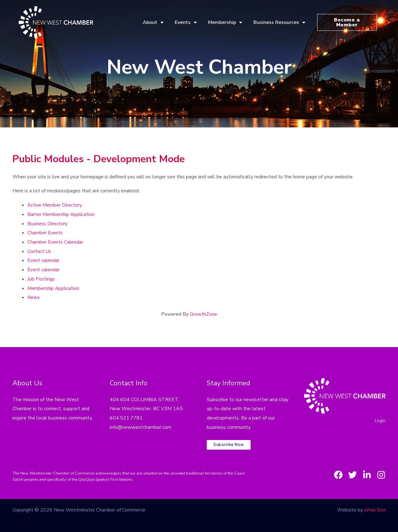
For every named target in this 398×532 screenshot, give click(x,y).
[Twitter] (345, 470)
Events (186, 22)
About (153, 22)
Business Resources (279, 22)
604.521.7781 (126, 418)
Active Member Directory (55, 205)
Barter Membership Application (62, 214)
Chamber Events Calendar (56, 242)
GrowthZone (204, 314)
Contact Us (40, 251)
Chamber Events (45, 233)
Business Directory (48, 224)
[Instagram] (381, 470)
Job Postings (41, 279)
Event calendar (44, 260)
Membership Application (54, 288)
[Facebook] (327, 470)
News (34, 297)
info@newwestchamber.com (141, 427)
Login (380, 421)
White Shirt (373, 505)
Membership (225, 22)
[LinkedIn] (363, 470)
